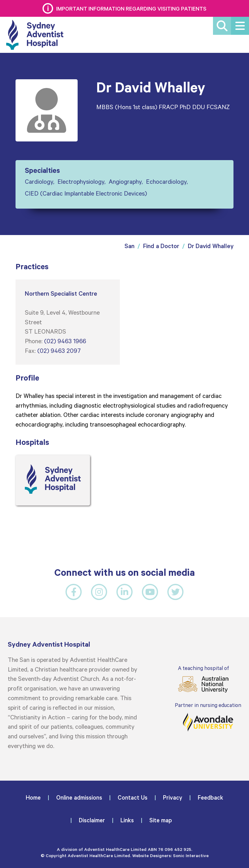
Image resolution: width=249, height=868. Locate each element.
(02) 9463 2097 (59, 350)
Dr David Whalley (211, 246)
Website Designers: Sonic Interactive (170, 855)
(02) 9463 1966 (65, 341)
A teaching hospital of (203, 679)
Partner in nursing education (208, 717)
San (129, 246)
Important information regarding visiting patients (131, 8)
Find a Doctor (161, 246)
